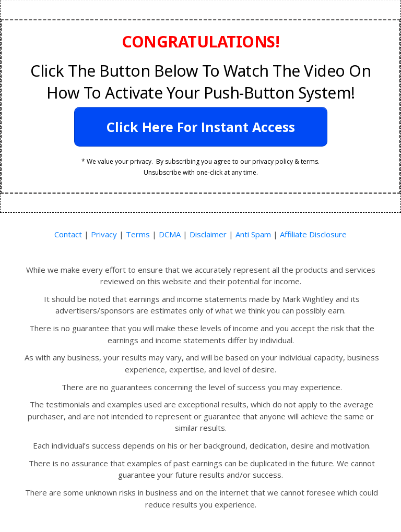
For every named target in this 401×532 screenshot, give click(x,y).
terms (309, 161)
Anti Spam (253, 234)
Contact (68, 234)
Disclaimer (208, 234)
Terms (138, 234)
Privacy (104, 234)
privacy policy (273, 161)
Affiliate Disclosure (313, 234)
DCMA (169, 234)
